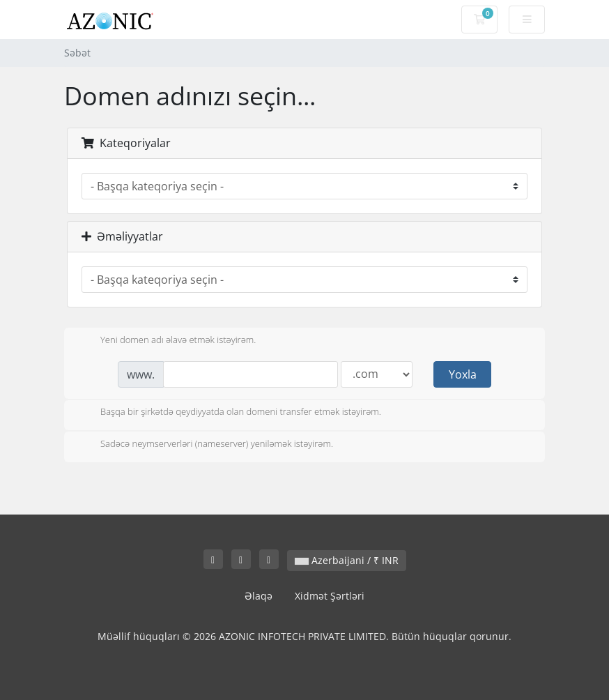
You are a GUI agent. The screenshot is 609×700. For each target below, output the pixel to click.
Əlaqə (259, 596)
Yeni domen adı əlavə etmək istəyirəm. (167, 341)
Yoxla (463, 374)
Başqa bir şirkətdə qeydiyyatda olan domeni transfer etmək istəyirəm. (230, 413)
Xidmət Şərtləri (330, 596)
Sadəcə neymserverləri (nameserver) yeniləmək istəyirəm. (206, 445)
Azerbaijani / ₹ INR (347, 560)
